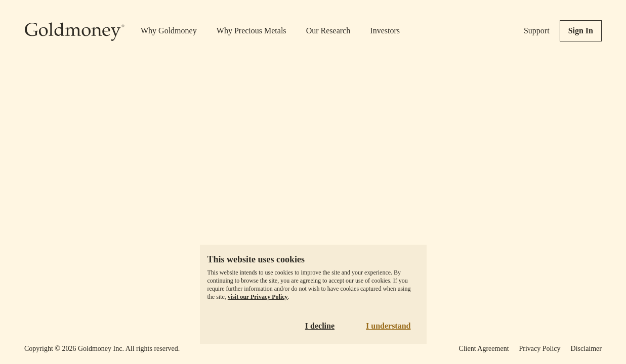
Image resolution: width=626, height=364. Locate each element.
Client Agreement (484, 349)
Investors (385, 31)
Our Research (328, 31)
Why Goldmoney (169, 31)
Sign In (581, 31)
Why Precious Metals (252, 31)
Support (537, 31)
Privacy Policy (540, 349)
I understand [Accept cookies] (388, 326)
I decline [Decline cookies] (320, 326)
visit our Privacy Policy (258, 297)
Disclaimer (586, 349)
